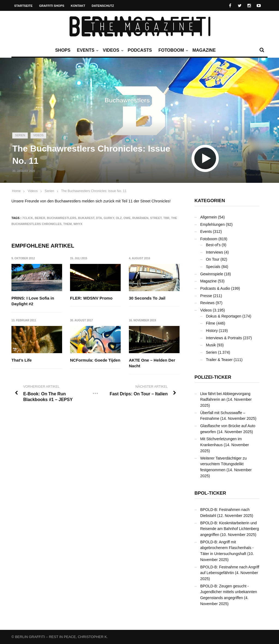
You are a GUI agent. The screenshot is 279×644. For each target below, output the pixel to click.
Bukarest (86, 218)
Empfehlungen (213, 224)
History (212, 331)
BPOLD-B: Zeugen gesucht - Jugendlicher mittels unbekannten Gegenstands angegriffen (229, 592)
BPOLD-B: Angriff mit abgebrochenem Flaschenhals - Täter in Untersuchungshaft (227, 548)
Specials (213, 267)
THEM (67, 224)
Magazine (204, 50)
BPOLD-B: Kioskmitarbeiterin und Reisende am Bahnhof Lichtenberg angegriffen (230, 529)
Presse (206, 296)
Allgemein (209, 217)
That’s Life (22, 360)
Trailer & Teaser (219, 360)
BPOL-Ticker (210, 493)
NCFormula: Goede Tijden (95, 360)
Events (87, 50)
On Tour (213, 259)
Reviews (207, 303)
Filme (211, 323)
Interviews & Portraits (224, 338)
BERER (40, 218)
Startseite (23, 6)
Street (156, 218)
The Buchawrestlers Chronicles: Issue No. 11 (94, 191)
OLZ (119, 218)
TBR (166, 218)
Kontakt (78, 6)
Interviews (215, 252)
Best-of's (213, 245)
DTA (99, 218)
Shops (63, 50)
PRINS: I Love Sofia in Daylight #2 (33, 301)
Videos (112, 50)
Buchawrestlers (62, 218)
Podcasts (140, 50)
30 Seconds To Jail (147, 298)
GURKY (109, 218)
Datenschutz (103, 6)
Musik (211, 345)
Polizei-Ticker (213, 377)
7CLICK (28, 218)
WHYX (78, 224)
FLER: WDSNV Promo (92, 298)
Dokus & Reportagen (224, 316)
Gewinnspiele (212, 274)
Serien (20, 135)
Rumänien (140, 218)
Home (16, 191)
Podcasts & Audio (215, 288)
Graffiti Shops (52, 6)
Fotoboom (172, 50)
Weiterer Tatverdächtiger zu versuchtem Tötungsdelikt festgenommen (224, 464)
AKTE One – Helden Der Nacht (152, 363)
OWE (127, 218)
